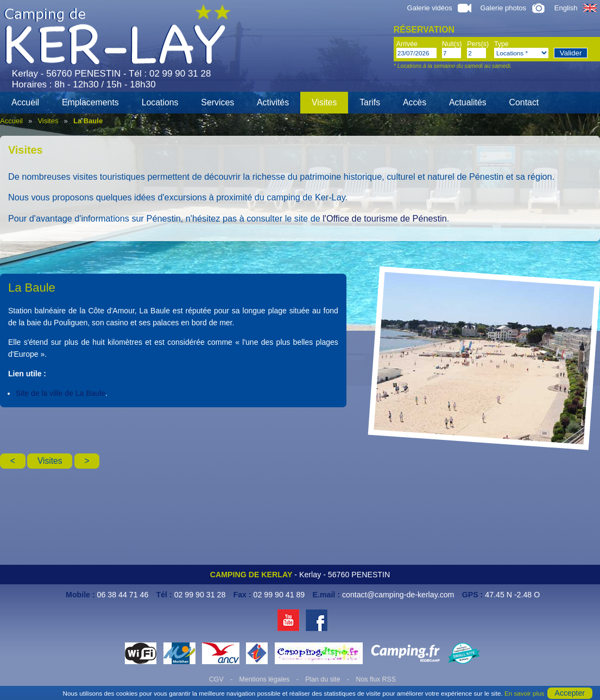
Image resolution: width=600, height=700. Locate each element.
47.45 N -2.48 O (512, 595)
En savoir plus (524, 693)
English (576, 8)
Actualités (468, 102)
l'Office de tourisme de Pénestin (385, 218)
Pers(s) (478, 44)
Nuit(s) (452, 44)
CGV (216, 679)
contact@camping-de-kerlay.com (398, 595)
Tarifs (370, 102)
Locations (160, 102)
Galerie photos (513, 8)
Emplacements (90, 102)
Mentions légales (265, 679)
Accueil (25, 102)
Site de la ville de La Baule (61, 393)
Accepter (570, 693)
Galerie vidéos (439, 8)
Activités (273, 102)
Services (217, 102)
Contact (524, 102)
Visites (324, 102)
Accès (415, 102)
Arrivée (407, 44)
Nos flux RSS (376, 679)
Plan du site (323, 679)
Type (501, 44)
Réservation (424, 30)
